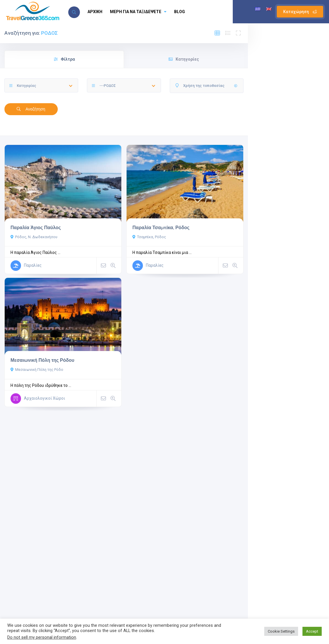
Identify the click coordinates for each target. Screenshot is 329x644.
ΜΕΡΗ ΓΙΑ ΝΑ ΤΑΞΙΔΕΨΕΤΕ (138, 12)
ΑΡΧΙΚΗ (95, 12)
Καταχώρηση (300, 12)
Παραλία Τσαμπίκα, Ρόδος (161, 228)
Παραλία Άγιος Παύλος (36, 228)
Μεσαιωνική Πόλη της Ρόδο (37, 370)
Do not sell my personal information (42, 637)
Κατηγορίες (184, 59)
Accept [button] (312, 631)
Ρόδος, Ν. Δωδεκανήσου (34, 237)
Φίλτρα (64, 59)
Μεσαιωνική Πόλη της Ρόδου (42, 360)
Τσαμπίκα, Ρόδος (149, 237)
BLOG (180, 12)
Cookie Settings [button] (281, 631)
